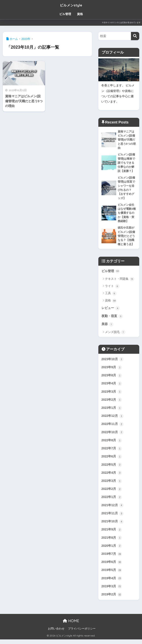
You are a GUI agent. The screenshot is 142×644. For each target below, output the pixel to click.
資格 (80, 14)
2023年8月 (112, 378)
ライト (112, 288)
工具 (111, 295)
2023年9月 (112, 369)
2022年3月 (112, 484)
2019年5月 (112, 574)
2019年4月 (112, 583)
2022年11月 (113, 427)
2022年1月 (112, 501)
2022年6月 (112, 460)
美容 (108, 326)
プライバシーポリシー (82, 633)
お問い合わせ (56, 633)
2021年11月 (113, 517)
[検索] (135, 36)
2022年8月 (112, 443)
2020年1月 (112, 550)
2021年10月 (113, 525)
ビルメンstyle (71, 5)
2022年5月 (112, 468)
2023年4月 (112, 386)
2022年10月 (113, 435)
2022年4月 (112, 476)
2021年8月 (112, 542)
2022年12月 (113, 419)
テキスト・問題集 (120, 281)
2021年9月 (112, 534)
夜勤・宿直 (112, 318)
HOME (71, 625)
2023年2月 (112, 402)
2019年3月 (112, 591)
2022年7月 (112, 451)
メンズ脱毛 (115, 334)
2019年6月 (112, 566)
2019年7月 (112, 558)
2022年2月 (112, 492)
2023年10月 (113, 361)
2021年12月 (113, 509)
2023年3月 (112, 394)
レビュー (111, 310)
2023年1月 (112, 410)
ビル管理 (65, 14)
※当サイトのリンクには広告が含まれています (121, 22)
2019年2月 (112, 599)
